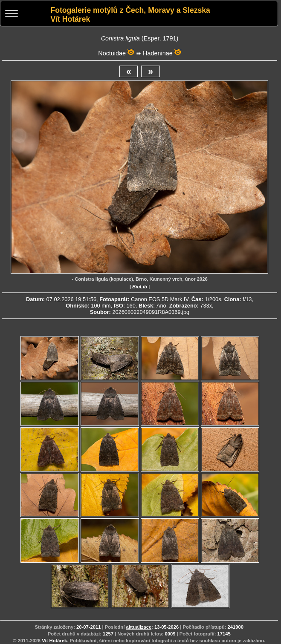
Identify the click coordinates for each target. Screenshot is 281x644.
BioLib (140, 287)
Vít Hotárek (54, 641)
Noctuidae (112, 53)
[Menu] (12, 14)
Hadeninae (158, 53)
